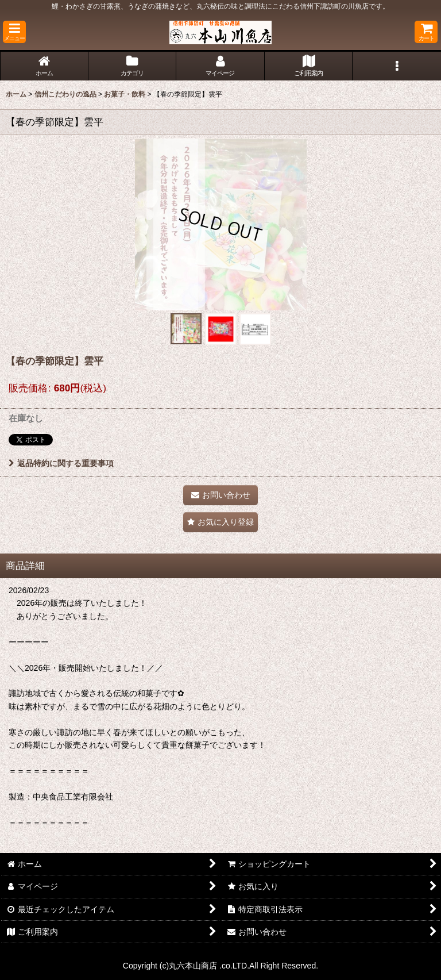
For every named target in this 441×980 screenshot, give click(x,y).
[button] (14, 32)
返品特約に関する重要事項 (61, 463)
